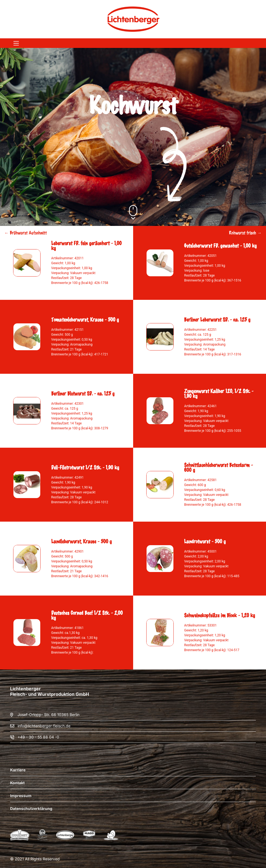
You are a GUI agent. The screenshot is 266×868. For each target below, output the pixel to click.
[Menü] (16, 43)
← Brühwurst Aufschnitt (26, 232)
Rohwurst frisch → (245, 232)
